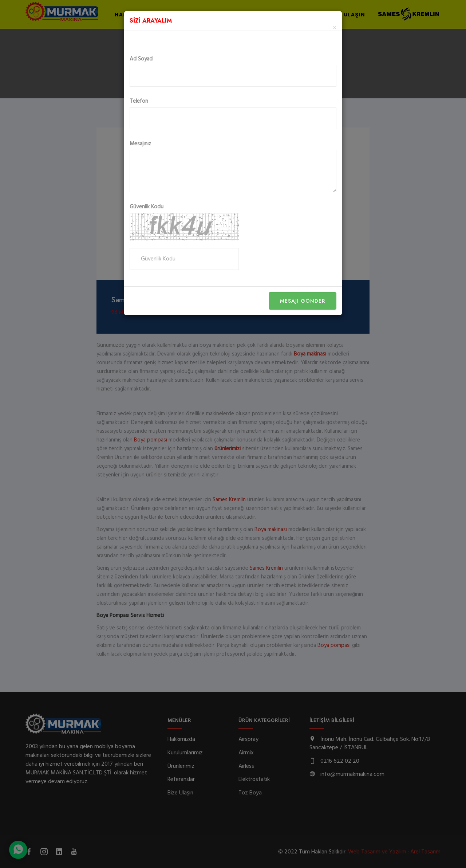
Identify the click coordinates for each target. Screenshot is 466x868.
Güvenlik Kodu (147, 207)
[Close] (335, 28)
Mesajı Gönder (303, 301)
